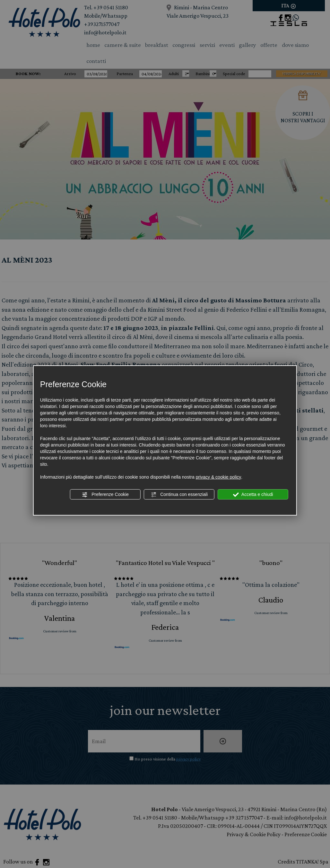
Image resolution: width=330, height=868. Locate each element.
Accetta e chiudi (253, 495)
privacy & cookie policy (219, 477)
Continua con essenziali (179, 495)
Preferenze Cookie (105, 495)
